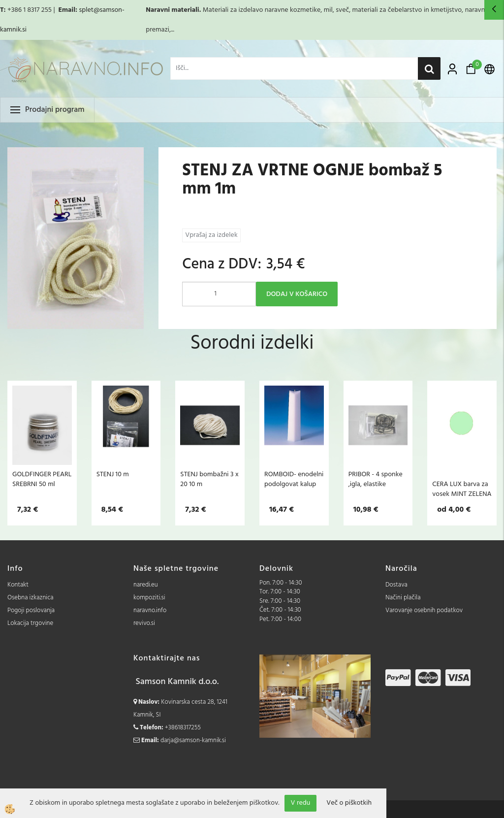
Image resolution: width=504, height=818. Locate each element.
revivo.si (144, 623)
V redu (301, 803)
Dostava (396, 585)
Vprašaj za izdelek (211, 235)
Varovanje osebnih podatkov (424, 610)
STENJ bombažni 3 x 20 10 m (209, 479)
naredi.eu (146, 585)
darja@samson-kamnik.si (193, 740)
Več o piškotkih (349, 803)
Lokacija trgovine (30, 623)
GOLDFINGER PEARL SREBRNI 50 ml (42, 479)
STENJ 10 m (113, 474)
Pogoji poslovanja (31, 610)
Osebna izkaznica (31, 598)
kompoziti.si (149, 598)
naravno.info (150, 610)
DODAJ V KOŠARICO (297, 294)
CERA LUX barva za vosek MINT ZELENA (462, 489)
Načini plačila (403, 598)
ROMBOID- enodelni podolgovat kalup (294, 479)
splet (86, 10)
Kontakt (18, 585)
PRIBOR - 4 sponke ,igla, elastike (376, 479)
